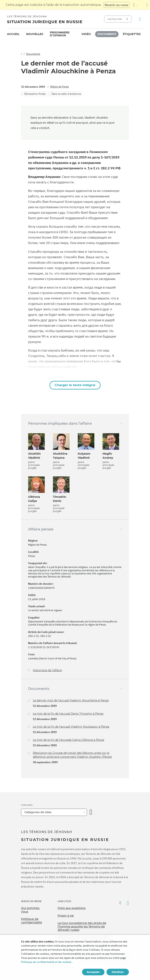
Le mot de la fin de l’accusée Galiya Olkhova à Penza (68, 740)
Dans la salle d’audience (66, 94)
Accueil (13, 34)
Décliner (118, 972)
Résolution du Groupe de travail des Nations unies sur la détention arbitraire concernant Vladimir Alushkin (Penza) (72, 755)
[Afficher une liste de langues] (135, 5)
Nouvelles (35, 34)
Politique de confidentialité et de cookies (46, 962)
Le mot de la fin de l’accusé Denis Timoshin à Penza (68, 714)
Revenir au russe (117, 5)
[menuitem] (13, 34)
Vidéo (86, 34)
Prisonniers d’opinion (60, 34)
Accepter (93, 972)
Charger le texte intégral (75, 385)
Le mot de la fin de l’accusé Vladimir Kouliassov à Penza (71, 727)
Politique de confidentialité (32, 921)
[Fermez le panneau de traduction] (147, 5)
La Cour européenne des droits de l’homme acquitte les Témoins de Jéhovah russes (82, 926)
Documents (107, 34)
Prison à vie (66, 916)
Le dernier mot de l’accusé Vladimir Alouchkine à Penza (71, 700)
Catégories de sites (38, 812)
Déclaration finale (35, 94)
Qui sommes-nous (31, 910)
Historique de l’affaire (47, 670)
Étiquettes (132, 34)
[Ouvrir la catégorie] (91, 812)
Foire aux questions (72, 908)
